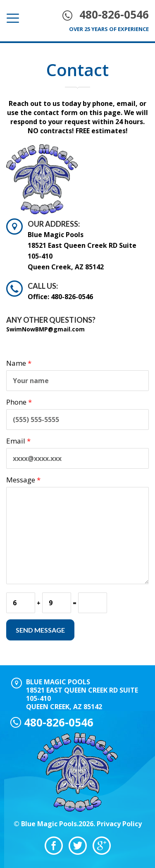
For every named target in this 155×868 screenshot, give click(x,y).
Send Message (40, 630)
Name (19, 363)
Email (18, 441)
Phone (19, 402)
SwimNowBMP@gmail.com (45, 329)
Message (23, 480)
